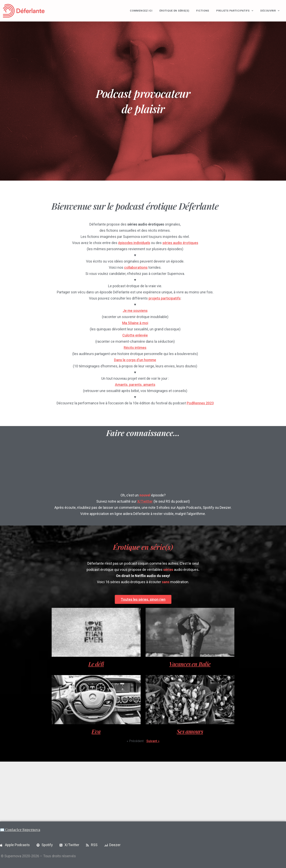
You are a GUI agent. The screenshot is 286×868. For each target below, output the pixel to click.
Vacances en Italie (190, 664)
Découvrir (270, 11)
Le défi (96, 664)
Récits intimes (135, 348)
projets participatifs (165, 298)
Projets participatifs (235, 11)
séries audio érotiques (180, 243)
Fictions (203, 11)
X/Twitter (145, 501)
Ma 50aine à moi (135, 323)
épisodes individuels (134, 243)
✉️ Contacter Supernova (20, 830)
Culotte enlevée (135, 335)
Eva (96, 731)
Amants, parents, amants (135, 385)
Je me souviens (135, 311)
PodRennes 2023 (200, 403)
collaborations (136, 267)
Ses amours (190, 731)
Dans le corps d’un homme (135, 360)
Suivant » (153, 741)
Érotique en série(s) (174, 11)
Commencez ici (141, 11)
